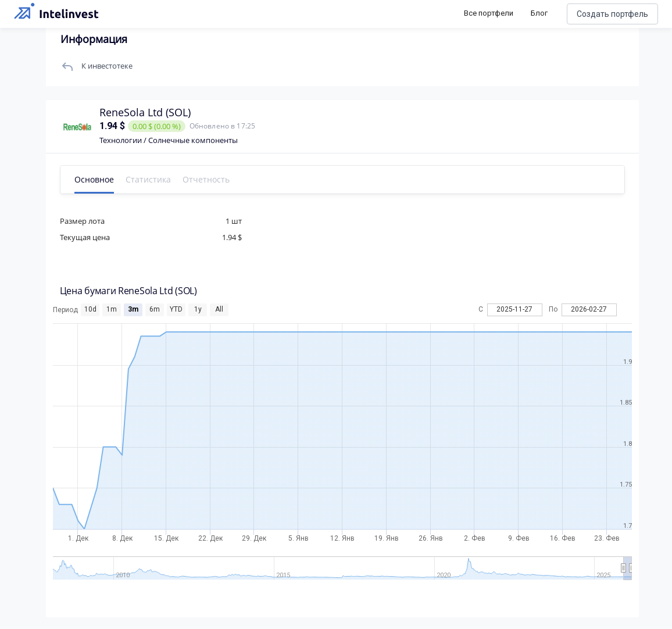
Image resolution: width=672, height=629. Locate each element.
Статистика (159, 179)
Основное (105, 179)
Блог (539, 13)
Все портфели (489, 13)
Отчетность (217, 179)
